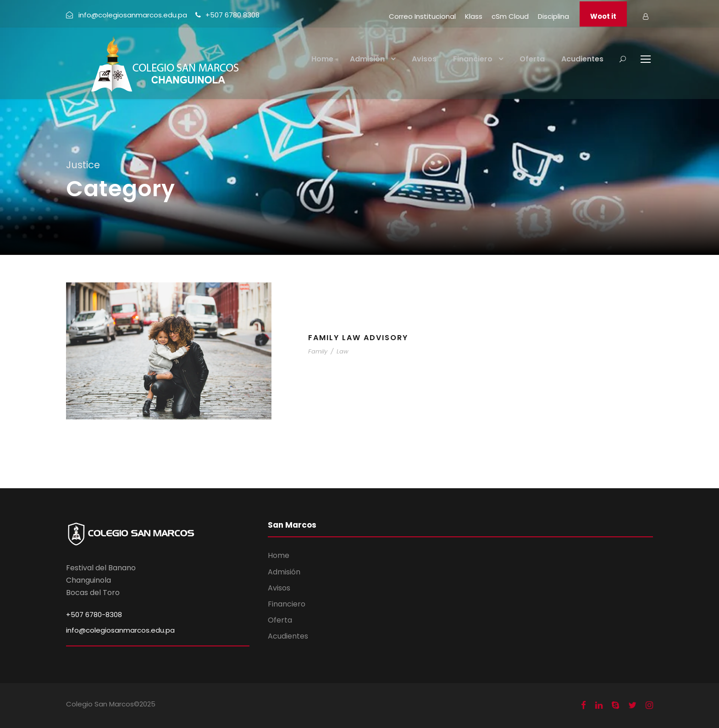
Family (318, 351)
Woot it (603, 16)
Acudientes (582, 59)
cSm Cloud (510, 16)
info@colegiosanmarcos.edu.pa (120, 630)
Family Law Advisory (358, 338)
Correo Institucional (422, 16)
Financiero (473, 59)
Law (343, 351)
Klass (474, 16)
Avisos (424, 59)
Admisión (367, 59)
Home (322, 59)
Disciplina (553, 16)
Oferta (532, 59)
